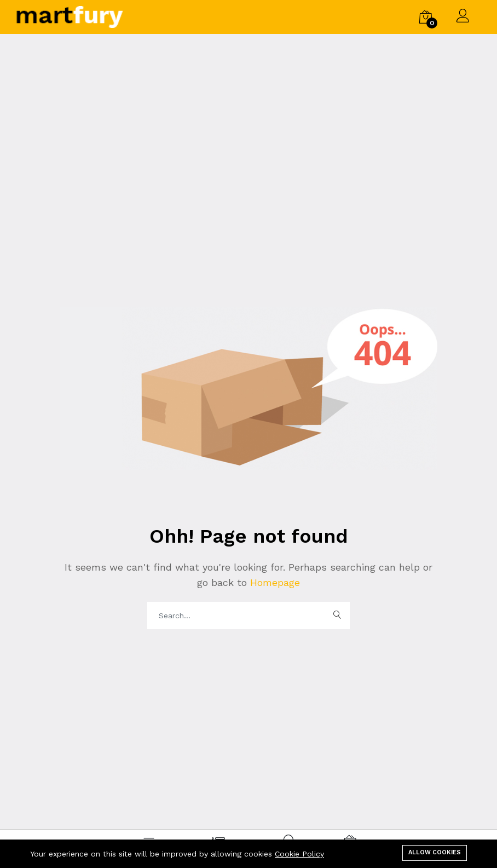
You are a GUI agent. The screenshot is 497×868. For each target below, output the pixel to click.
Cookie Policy (299, 854)
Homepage (273, 582)
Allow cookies (435, 852)
